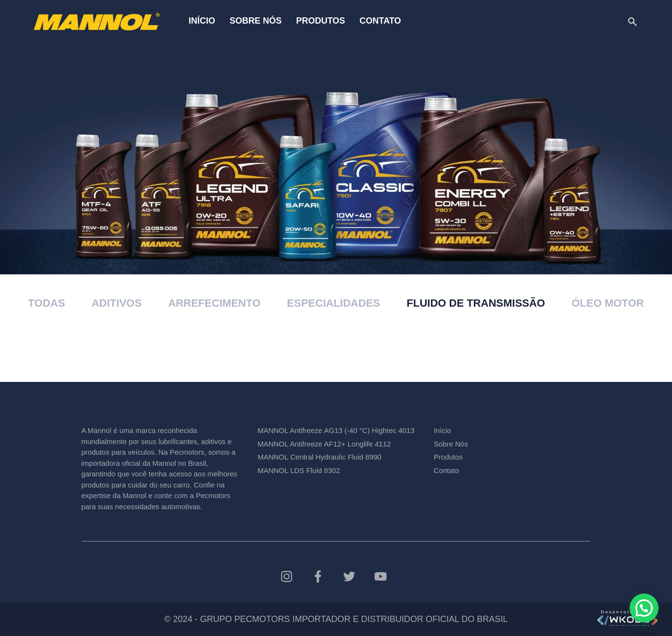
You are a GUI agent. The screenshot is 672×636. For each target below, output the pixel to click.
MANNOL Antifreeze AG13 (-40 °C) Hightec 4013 (336, 430)
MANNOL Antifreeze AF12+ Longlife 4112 (324, 444)
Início (202, 21)
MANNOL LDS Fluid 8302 (299, 470)
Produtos (321, 21)
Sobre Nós (255, 21)
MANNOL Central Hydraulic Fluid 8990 (319, 457)
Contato (380, 21)
